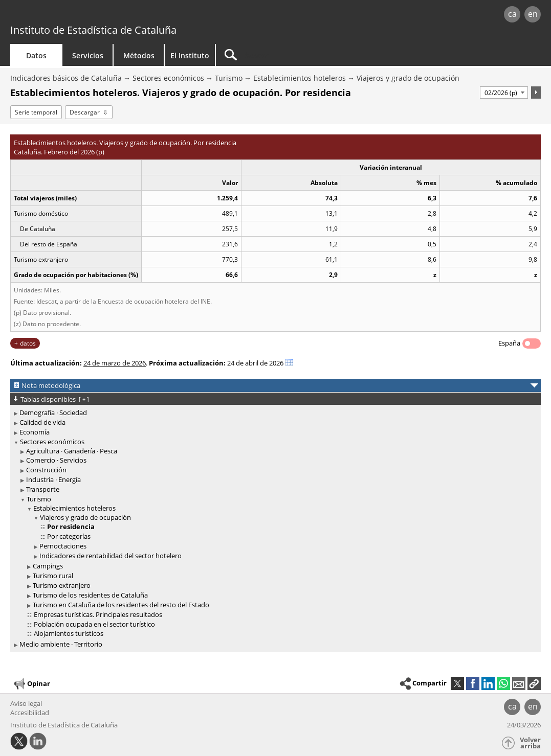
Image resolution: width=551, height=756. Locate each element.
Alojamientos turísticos (69, 633)
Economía (35, 432)
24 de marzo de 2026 (115, 363)
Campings (48, 566)
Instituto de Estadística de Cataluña (93, 30)
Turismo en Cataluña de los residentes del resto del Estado (121, 605)
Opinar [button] (31, 684)
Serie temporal (36, 112)
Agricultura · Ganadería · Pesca (72, 451)
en (533, 14)
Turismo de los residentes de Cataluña (90, 595)
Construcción (46, 470)
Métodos (139, 55)
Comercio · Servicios (56, 460)
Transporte (43, 489)
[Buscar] (303, 55)
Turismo (229, 78)
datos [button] (28, 343)
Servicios (88, 55)
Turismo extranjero (62, 585)
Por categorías (69, 536)
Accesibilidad (30, 713)
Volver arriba (530, 743)
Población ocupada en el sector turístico (94, 624)
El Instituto (190, 55)
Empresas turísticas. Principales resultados (98, 614)
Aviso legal (26, 703)
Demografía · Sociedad (53, 413)
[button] (534, 683)
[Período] (504, 93)
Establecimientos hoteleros (300, 78)
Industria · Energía (53, 479)
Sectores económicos (168, 78)
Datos (36, 55)
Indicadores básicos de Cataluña (66, 78)
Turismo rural (53, 576)
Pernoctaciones (63, 546)
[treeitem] (274, 413)
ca (512, 14)
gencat (116, 15)
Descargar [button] (85, 112)
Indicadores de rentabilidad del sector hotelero (111, 556)
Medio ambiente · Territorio (61, 644)
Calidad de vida (42, 422)
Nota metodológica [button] (51, 385)
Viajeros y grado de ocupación (408, 78)
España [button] (509, 343)
